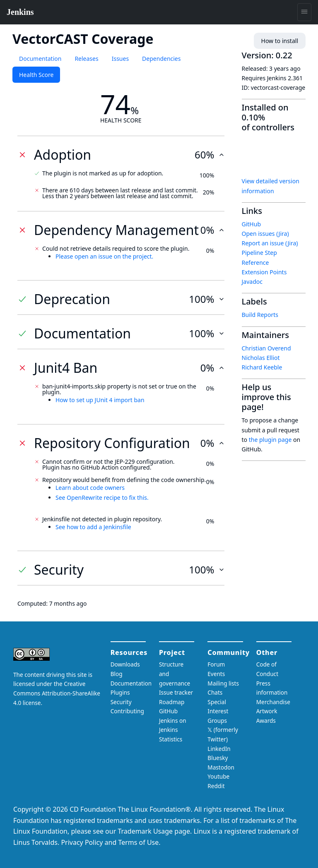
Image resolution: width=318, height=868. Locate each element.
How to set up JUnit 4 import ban (100, 400)
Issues (120, 59)
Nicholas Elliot (261, 358)
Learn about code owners (90, 488)
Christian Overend (266, 348)
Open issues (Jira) (265, 234)
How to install (280, 41)
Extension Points (264, 272)
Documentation (40, 59)
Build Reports (260, 315)
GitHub (252, 224)
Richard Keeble (262, 367)
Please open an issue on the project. (104, 256)
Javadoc (252, 282)
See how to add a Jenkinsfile (93, 527)
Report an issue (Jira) (270, 243)
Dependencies (161, 59)
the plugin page (270, 440)
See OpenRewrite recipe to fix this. (102, 498)
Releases (86, 59)
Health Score (36, 75)
